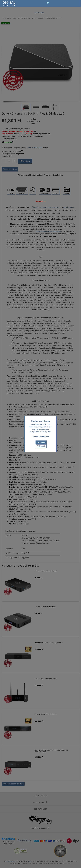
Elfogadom (41, 442)
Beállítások (41, 446)
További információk (40, 437)
